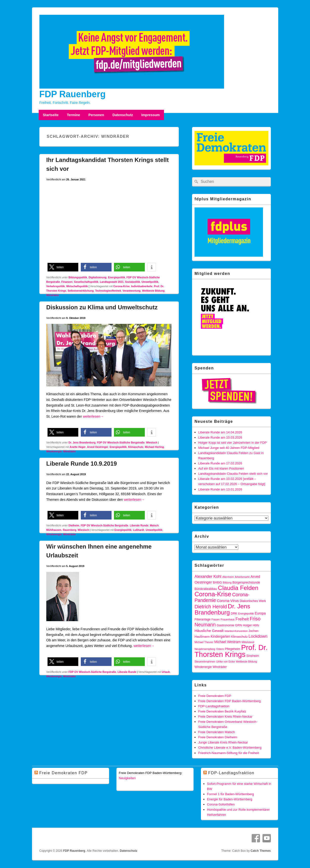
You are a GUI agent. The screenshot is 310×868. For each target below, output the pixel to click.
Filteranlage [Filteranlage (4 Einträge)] (203, 619)
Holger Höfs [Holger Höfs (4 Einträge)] (251, 625)
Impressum (151, 115)
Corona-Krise (122, 286)
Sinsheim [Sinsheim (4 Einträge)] (253, 656)
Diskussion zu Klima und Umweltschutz (102, 307)
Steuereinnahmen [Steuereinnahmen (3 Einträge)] (205, 662)
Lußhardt (139, 530)
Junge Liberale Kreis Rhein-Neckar (223, 742)
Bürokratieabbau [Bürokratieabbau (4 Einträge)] (206, 589)
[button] (63, 267)
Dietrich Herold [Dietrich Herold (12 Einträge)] (211, 607)
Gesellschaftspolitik (86, 282)
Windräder (53, 295)
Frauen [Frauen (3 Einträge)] (216, 619)
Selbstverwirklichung (81, 291)
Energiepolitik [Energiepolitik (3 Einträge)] (246, 614)
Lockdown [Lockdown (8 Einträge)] (258, 636)
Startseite (51, 115)
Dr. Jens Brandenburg (82, 442)
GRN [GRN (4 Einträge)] (239, 625)
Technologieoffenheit (108, 291)
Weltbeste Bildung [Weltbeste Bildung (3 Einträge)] (246, 662)
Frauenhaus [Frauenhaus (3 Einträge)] (228, 619)
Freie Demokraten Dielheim (218, 737)
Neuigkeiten (127, 778)
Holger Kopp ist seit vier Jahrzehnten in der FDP (232, 443)
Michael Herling (154, 447)
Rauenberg (70, 530)
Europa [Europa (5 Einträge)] (260, 613)
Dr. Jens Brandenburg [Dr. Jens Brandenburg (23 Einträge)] (222, 609)
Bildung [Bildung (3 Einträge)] (227, 583)
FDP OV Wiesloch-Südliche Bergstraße (121, 442)
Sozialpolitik (133, 282)
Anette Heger (77, 447)
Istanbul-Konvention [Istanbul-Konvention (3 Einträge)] (236, 631)
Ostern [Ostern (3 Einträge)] (220, 649)
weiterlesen (93, 416)
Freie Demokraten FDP (215, 696)
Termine (73, 115)
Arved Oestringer (98, 447)
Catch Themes (261, 851)
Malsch (154, 525)
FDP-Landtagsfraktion (214, 706)
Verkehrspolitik (56, 286)
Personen (96, 115)
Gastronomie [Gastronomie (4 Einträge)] (225, 625)
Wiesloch (152, 442)
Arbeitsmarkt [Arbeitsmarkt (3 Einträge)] (242, 577)
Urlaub (166, 672)
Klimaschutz (136, 447)
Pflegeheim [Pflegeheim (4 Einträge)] (232, 649)
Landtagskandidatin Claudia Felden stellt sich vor (233, 474)
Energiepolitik (117, 277)
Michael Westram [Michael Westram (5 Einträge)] (227, 642)
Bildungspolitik (78, 277)
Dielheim (74, 525)
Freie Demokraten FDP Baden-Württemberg (229, 701)
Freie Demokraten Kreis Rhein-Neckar (225, 717)
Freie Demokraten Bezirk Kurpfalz (222, 711)
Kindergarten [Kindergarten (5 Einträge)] (220, 636)
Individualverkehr (142, 286)
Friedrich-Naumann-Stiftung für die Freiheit (228, 753)
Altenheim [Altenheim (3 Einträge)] (228, 577)
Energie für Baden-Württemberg (230, 799)
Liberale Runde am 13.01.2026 (220, 489)
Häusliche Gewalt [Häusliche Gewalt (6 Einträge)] (209, 631)
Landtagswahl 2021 (112, 282)
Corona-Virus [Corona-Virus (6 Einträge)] (228, 601)
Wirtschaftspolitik (77, 286)
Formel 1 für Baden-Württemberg (231, 794)
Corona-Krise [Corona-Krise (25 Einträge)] (213, 594)
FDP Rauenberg (73, 94)
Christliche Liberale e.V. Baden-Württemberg (230, 748)
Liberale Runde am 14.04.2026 (220, 432)
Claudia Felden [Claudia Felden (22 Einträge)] (238, 588)
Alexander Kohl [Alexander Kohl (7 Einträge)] (208, 576)
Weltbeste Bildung (153, 291)
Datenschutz (123, 115)
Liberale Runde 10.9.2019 (82, 464)
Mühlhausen (54, 530)
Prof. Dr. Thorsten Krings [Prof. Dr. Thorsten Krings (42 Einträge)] (231, 651)
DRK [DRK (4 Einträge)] (234, 614)
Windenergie (54, 451)
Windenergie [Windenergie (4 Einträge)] (203, 667)
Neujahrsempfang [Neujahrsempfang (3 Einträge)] (205, 649)
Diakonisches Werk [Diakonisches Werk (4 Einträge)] (253, 601)
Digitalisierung (98, 277)
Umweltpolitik (150, 282)
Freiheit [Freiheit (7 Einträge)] (242, 619)
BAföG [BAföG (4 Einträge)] (217, 583)
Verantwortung (131, 291)
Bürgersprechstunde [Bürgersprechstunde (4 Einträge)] (246, 583)
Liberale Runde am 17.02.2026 (220, 463)
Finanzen (67, 282)
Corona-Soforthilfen (221, 804)
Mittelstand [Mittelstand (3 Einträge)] (248, 642)
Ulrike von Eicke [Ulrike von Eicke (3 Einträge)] (226, 662)
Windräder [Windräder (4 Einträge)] (220, 667)
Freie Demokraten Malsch (217, 732)
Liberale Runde (139, 525)
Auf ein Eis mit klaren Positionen (221, 468)
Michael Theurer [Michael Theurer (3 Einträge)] (204, 642)
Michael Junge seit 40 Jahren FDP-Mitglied (229, 448)
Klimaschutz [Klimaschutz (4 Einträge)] (239, 637)
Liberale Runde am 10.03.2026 (220, 437)
